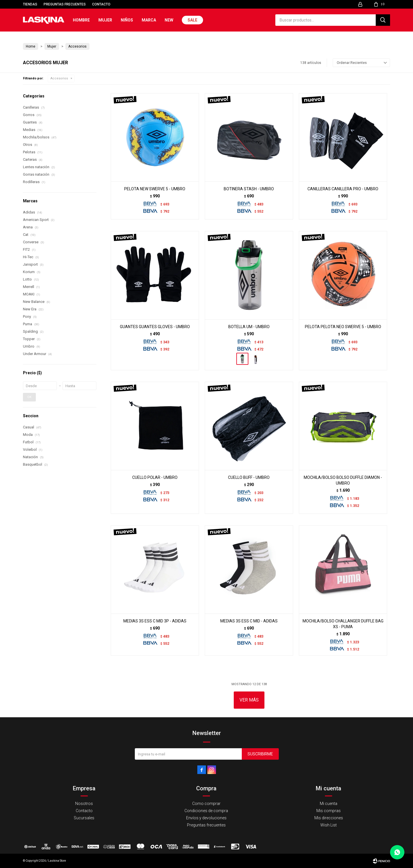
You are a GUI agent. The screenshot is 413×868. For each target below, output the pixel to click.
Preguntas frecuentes (65, 4)
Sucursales (84, 818)
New (169, 20)
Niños (127, 20)
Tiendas (30, 4)
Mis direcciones (329, 818)
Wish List (329, 825)
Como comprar (206, 804)
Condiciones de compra (206, 811)
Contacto (101, 4)
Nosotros (84, 804)
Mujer (105, 20)
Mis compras (329, 811)
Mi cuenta (329, 804)
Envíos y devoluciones (206, 818)
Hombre (81, 20)
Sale (192, 20)
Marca (149, 20)
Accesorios (59, 78)
